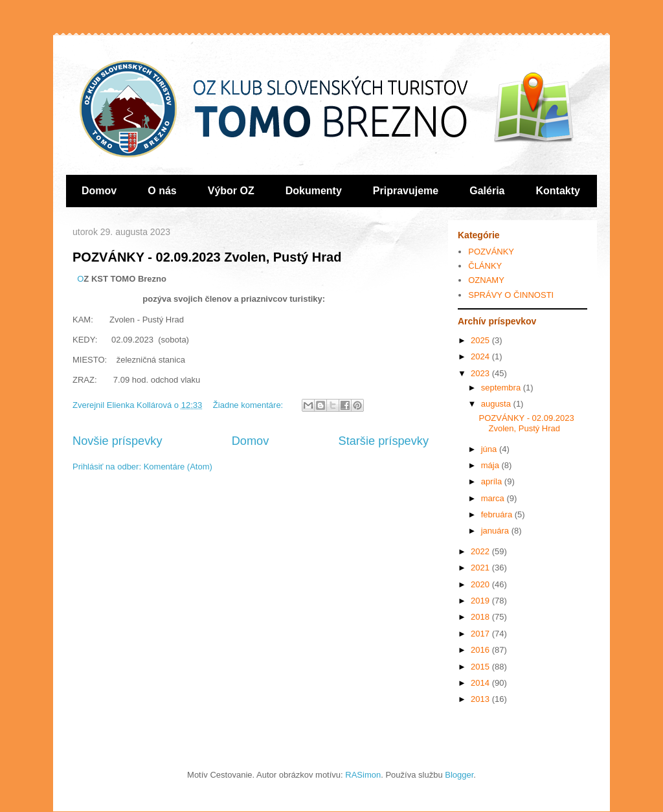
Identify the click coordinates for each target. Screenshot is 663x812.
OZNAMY (486, 280)
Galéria (487, 191)
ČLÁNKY (485, 266)
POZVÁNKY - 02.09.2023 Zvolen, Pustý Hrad (207, 257)
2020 (481, 584)
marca (494, 498)
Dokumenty (314, 191)
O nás (162, 191)
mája (491, 465)
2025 (481, 340)
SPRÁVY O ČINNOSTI (511, 295)
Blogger (459, 775)
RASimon (363, 775)
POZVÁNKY (491, 252)
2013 (481, 699)
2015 (481, 667)
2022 (481, 551)
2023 (481, 373)
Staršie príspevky (384, 441)
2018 (481, 617)
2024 (481, 356)
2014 (481, 683)
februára (498, 514)
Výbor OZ (231, 191)
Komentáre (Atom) (178, 467)
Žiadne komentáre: (249, 405)
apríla (493, 481)
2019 (481, 601)
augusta (497, 404)
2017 (481, 634)
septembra (502, 388)
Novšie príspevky (117, 441)
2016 (481, 650)
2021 (481, 568)
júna (490, 449)
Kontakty (558, 191)
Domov (99, 191)
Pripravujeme (406, 191)
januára (496, 531)
